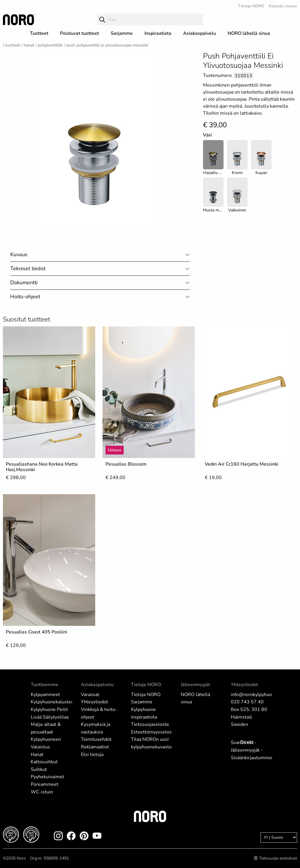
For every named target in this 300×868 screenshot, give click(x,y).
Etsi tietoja (92, 755)
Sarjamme (122, 33)
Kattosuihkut (44, 762)
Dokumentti (24, 283)
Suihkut (39, 769)
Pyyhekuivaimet (47, 777)
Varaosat (90, 695)
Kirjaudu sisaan (283, 6)
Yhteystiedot (94, 702)
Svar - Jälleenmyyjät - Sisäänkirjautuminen (252, 750)
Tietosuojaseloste (150, 724)
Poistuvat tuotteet (80, 33)
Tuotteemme (45, 685)
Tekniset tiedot (28, 268)
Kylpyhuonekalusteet (53, 702)
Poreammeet (45, 784)
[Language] (279, 837)
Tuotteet (39, 33)
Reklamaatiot (95, 747)
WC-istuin (42, 792)
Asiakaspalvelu (200, 33)
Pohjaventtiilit (50, 45)
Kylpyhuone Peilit (49, 709)
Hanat (29, 45)
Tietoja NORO (251, 6)
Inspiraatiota (158, 33)
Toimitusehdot (96, 739)
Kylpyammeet (45, 695)
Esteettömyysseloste (154, 732)
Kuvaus (19, 254)
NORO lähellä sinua (249, 33)
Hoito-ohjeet (25, 297)
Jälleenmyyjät (195, 685)
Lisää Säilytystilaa (50, 717)
